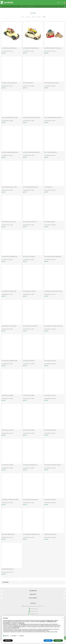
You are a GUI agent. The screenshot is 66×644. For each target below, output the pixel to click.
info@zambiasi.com (34, 614)
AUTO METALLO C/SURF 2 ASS (9, 326)
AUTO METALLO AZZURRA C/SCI (9, 257)
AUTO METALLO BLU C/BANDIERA (53, 257)
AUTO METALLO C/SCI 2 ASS (8, 222)
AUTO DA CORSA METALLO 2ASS (10, 118)
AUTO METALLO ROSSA (29, 430)
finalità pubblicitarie (17, 627)
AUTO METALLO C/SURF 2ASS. (30, 326)
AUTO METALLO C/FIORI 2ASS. (9, 291)
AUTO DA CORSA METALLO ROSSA (31, 118)
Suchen (65, 6)
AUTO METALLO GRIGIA (7, 395)
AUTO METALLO (48, 187)
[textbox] (44, 6)
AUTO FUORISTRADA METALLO (31, 187)
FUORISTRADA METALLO (50, 534)
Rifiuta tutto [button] (48, 640)
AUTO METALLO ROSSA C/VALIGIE (53, 465)
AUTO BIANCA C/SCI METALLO (9, 48)
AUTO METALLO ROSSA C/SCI (30, 465)
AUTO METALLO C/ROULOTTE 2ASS (53, 291)
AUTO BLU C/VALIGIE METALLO (9, 83)
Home (23, 17)
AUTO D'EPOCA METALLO (51, 152)
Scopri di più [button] (8, 640)
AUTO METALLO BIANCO (29, 257)
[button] (62, 618)
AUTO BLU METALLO (28, 83)
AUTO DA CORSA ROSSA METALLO (10, 152)
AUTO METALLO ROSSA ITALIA (30, 500)
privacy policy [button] (50, 620)
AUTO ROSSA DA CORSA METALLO (31, 534)
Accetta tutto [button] (58, 640)
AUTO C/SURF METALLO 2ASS (51, 83)
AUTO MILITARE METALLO (8, 534)
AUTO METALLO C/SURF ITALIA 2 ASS (53, 326)
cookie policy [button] (22, 623)
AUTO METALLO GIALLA (29, 361)
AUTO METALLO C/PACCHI (29, 291)
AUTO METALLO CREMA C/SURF (9, 361)
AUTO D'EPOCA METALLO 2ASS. (9, 187)
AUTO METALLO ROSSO (50, 500)
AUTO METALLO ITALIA (50, 395)
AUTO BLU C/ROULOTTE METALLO (53, 48)
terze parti (23, 624)
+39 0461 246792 (34, 609)
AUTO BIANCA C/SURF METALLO (31, 48)
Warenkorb (64, 3)
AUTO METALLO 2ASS (50, 222)
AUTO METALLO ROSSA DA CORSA (10, 500)
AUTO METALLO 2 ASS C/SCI (30, 222)
